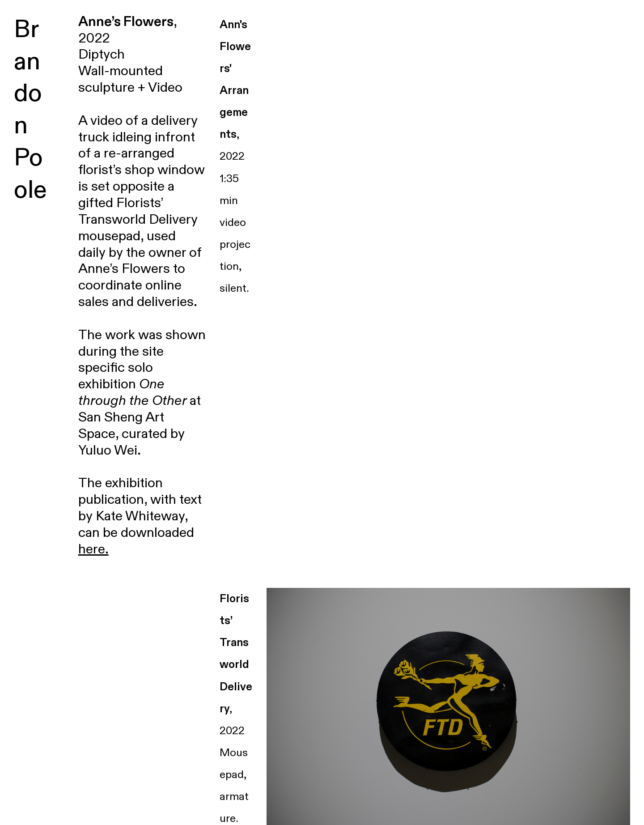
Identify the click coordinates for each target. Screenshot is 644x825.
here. (93, 549)
